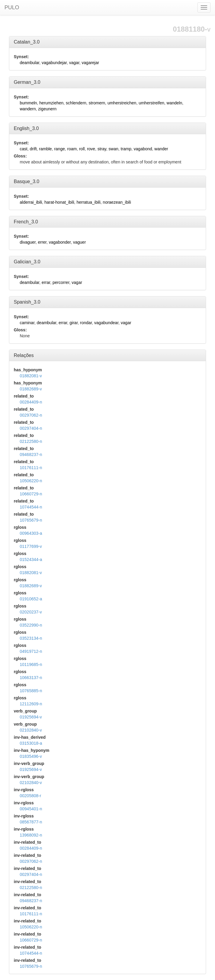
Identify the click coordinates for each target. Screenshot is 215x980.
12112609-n (31, 704)
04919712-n (31, 651)
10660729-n (31, 494)
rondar (86, 323)
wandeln (174, 103)
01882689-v (31, 389)
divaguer (28, 242)
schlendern (76, 103)
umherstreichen (122, 103)
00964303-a (31, 533)
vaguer (79, 242)
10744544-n (31, 507)
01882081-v (31, 376)
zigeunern (47, 109)
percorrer (61, 282)
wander (161, 149)
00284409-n (31, 402)
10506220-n (31, 481)
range (60, 149)
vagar (74, 63)
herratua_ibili (89, 202)
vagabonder (60, 242)
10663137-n (31, 678)
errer (42, 242)
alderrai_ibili (31, 202)
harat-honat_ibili (59, 202)
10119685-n (31, 664)
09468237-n (31, 455)
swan (113, 149)
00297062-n (31, 415)
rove (91, 149)
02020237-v (31, 612)
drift (33, 149)
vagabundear (106, 323)
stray (102, 149)
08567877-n (31, 822)
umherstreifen (152, 103)
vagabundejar (54, 63)
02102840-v (31, 730)
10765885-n (31, 691)
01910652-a (31, 599)
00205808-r (31, 796)
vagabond (143, 149)
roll (82, 149)
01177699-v (31, 546)
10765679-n (31, 520)
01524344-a (31, 559)
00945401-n (31, 809)
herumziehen (51, 103)
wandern (28, 109)
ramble (46, 149)
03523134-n (31, 638)
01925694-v (31, 717)
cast (24, 149)
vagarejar (90, 63)
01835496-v (31, 756)
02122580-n (31, 441)
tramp (126, 149)
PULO (12, 7)
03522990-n (31, 625)
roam (72, 149)
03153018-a (31, 743)
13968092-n (31, 835)
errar (46, 282)
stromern (97, 103)
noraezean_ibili (117, 202)
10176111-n (31, 468)
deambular (29, 63)
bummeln (28, 103)
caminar (27, 323)
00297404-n (31, 428)
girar (74, 323)
